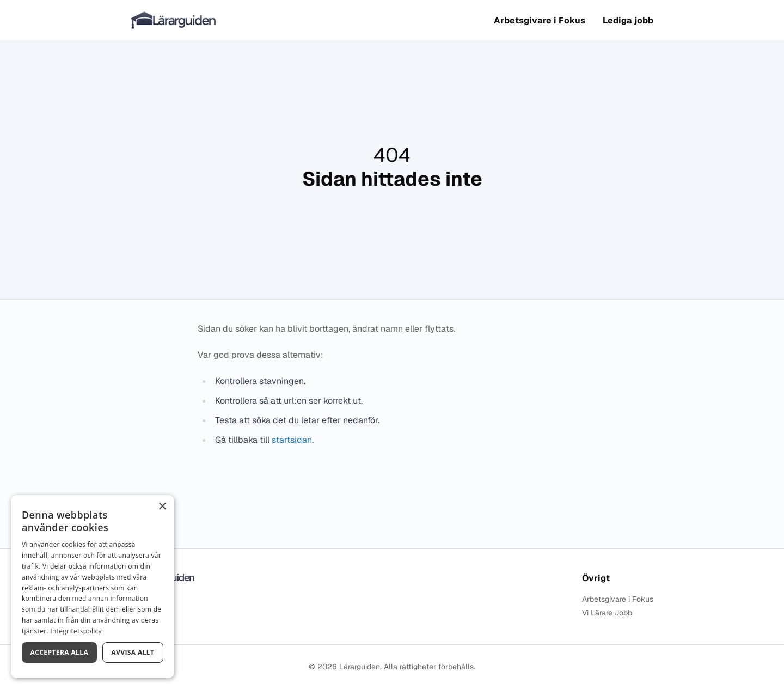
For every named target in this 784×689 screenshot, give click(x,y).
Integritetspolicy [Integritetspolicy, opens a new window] (76, 631)
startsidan (292, 440)
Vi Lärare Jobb (607, 613)
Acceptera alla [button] (60, 652)
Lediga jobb (628, 20)
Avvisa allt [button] (133, 652)
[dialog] (93, 587)
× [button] (162, 507)
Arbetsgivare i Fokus (540, 20)
